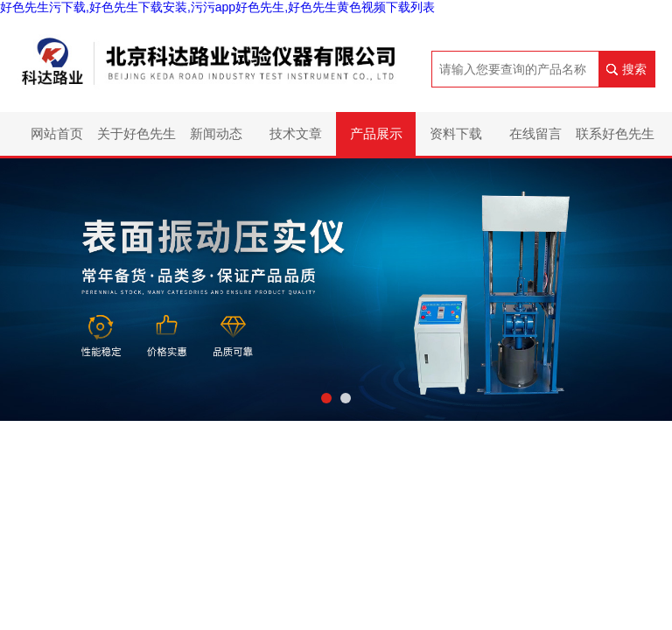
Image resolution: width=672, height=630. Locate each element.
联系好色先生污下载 (615, 141)
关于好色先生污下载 (136, 141)
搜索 (634, 69)
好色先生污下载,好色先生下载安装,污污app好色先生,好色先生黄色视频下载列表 (217, 7)
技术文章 (296, 133)
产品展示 (376, 133)
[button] (326, 398)
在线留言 (535, 133)
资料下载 (456, 133)
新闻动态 (216, 133)
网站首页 (57, 133)
